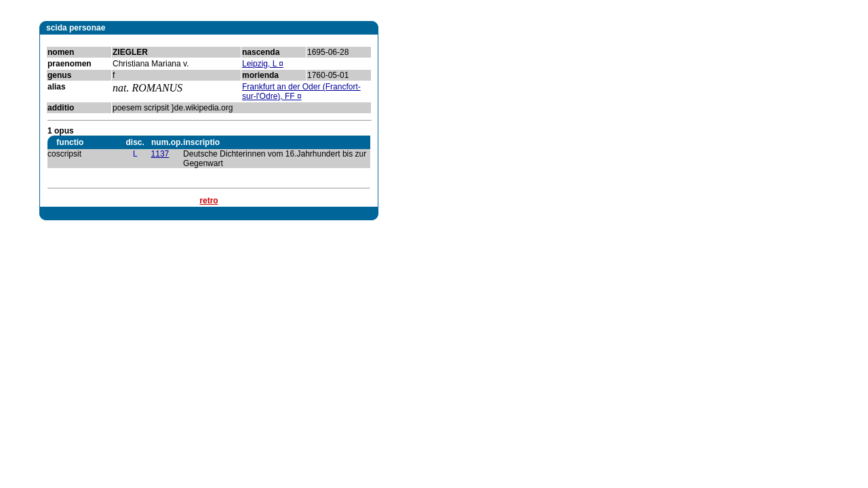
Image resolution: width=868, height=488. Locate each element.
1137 (160, 154)
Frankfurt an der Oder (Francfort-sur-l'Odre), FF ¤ (301, 91)
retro (209, 201)
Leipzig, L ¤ (263, 64)
